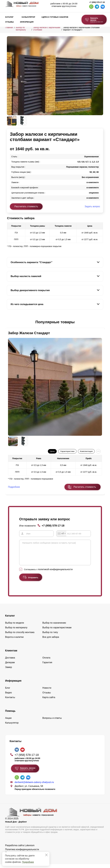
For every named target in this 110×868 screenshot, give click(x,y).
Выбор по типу (50, 636)
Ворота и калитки (14, 641)
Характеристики (67, 451)
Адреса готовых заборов (55, 17)
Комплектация (86, 451)
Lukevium (30, 849)
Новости (47, 692)
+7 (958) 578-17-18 (97, 2)
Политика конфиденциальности (22, 853)
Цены (52, 451)
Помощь (10, 715)
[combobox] (61, 533)
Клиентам (11, 654)
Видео (9, 696)
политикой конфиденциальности (55, 573)
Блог (8, 692)
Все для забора (51, 641)
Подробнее (28, 862)
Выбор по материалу (21, 29)
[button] (9, 322)
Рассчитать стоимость (26, 206)
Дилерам (10, 666)
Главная (9, 27)
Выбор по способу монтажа (20, 636)
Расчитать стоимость (85, 487)
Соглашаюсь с (48, 573)
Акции (8, 722)
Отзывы (10, 22)
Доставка (10, 662)
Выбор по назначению (54, 627)
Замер (9, 671)
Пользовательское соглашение (22, 857)
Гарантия (47, 666)
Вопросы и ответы (52, 722)
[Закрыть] (46, 855)
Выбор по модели (15, 627)
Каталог (9, 17)
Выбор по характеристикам (57, 631)
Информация (27, 22)
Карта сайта (49, 701)
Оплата (46, 662)
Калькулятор (28, 17)
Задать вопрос (92, 206)
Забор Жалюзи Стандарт (29, 333)
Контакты (10, 701)
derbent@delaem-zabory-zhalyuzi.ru (34, 786)
